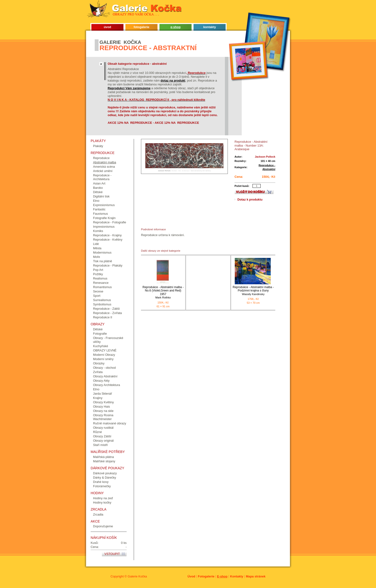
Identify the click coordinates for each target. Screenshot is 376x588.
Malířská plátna (103, 457)
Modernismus (102, 252)
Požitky (98, 274)
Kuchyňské (101, 346)
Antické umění (103, 171)
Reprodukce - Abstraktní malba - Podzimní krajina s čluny (253, 291)
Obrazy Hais (101, 407)
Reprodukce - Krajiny (107, 235)
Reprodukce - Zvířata (107, 313)
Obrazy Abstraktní (105, 376)
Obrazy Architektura (106, 385)
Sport (97, 296)
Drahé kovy (101, 482)
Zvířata (98, 372)
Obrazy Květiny (103, 402)
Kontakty (237, 576)
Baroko (98, 188)
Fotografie (100, 334)
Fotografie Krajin (104, 218)
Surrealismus (102, 300)
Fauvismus (100, 214)
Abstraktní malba (105, 162)
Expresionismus (104, 205)
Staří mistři (100, 445)
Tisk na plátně (103, 261)
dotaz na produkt (173, 80)
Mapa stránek (256, 576)
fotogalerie (141, 27)
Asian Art (99, 183)
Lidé (96, 244)
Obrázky (99, 363)
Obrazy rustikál (103, 428)
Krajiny (98, 398)
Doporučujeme (103, 526)
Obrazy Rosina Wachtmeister (103, 417)
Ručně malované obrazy (110, 423)
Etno (96, 201)
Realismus (100, 278)
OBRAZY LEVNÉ (105, 350)
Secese (98, 291)
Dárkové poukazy (105, 473)
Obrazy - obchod (104, 368)
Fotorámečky (102, 486)
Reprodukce (101, 158)
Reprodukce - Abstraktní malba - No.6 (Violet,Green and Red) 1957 (163, 292)
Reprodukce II (103, 317)
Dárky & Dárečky (105, 478)
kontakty (210, 27)
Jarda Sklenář (103, 394)
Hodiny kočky (102, 502)
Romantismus (102, 287)
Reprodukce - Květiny (108, 240)
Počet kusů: (242, 186)
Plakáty (98, 146)
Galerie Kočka (137, 576)
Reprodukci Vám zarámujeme (129, 88)
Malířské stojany (104, 461)
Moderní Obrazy (104, 355)
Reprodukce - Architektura (102, 177)
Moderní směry (103, 359)
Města (97, 248)
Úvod (191, 576)
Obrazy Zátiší (102, 436)
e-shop (176, 27)
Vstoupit (112, 554)
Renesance (101, 283)
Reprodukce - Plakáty (108, 265)
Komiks (98, 231)
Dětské (98, 192)
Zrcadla (98, 514)
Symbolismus (102, 304)
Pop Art (98, 270)
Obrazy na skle (103, 411)
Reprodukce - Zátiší (106, 309)
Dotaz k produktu (250, 199)
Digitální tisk (101, 196)
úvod (108, 27)
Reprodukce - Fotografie (110, 222)
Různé (97, 432)
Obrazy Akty (101, 381)
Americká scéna (104, 167)
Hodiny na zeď (103, 498)
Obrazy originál (103, 441)
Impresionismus (104, 227)
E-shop (222, 576)
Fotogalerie (206, 576)
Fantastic (99, 209)
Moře (97, 257)
